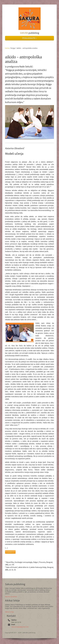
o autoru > (10, 552)
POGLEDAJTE (30, 38)
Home (7, 48)
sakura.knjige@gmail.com (20, 627)
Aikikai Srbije (9, 612)
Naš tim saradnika (11, 597)
